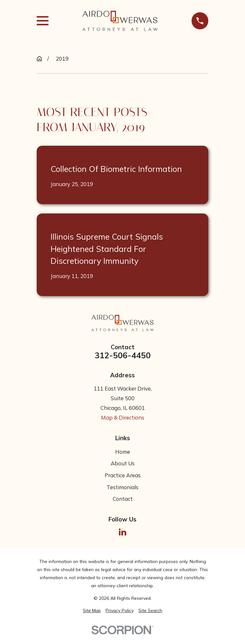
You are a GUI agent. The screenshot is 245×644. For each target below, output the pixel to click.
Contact (123, 499)
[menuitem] (92, 611)
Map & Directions (123, 417)
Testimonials (122, 487)
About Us (123, 463)
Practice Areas (123, 475)
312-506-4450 (123, 356)
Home (123, 452)
